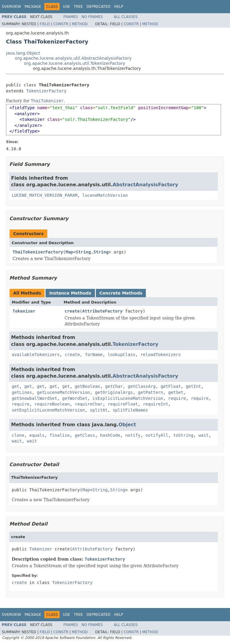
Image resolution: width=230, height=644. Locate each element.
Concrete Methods (121, 293)
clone (18, 435)
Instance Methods (70, 293)
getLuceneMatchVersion (63, 392)
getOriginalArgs (114, 392)
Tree (78, 7)
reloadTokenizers (161, 355)
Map (69, 252)
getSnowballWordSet (34, 398)
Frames (71, 17)
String (83, 252)
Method (80, 24)
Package (33, 7)
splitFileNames (130, 410)
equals (37, 435)
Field (45, 24)
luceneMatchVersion (105, 195)
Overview (11, 7)
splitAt (99, 410)
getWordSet (75, 398)
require (177, 398)
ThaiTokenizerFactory (38, 252)
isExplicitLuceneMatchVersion (128, 398)
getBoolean (87, 386)
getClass (85, 435)
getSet (176, 392)
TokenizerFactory (46, 91)
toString (183, 435)
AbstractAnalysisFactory (145, 185)
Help (119, 7)
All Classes (126, 17)
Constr (61, 24)
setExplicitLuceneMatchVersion (48, 410)
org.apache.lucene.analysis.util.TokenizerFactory (75, 63)
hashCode (110, 435)
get (15, 386)
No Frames (92, 17)
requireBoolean (52, 404)
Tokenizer (24, 311)
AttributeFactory (103, 311)
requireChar (89, 404)
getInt (194, 386)
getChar (114, 386)
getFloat (171, 386)
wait (204, 435)
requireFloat (123, 404)
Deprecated (99, 7)
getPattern (150, 392)
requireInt (155, 404)
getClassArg (142, 386)
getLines (22, 392)
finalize (59, 435)
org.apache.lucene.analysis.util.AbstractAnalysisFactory (73, 58)
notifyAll (157, 435)
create (72, 311)
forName (94, 355)
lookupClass (121, 355)
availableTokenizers (36, 355)
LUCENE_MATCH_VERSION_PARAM (44, 195)
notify (133, 435)
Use (66, 7)
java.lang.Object (23, 53)
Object (127, 425)
